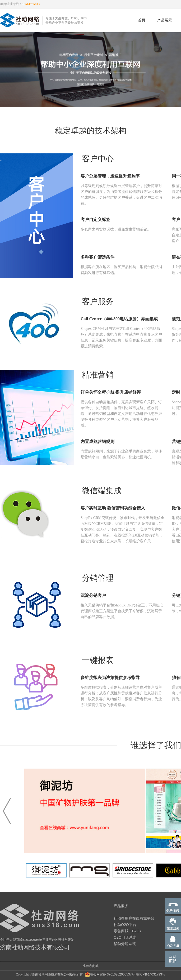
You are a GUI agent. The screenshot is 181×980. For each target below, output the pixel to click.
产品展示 (165, 20)
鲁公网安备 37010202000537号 (110, 974)
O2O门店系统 (125, 937)
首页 (142, 20)
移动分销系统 (125, 944)
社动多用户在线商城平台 (134, 918)
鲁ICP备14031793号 (150, 974)
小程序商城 (91, 966)
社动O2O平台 (125, 925)
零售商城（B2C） (128, 931)
